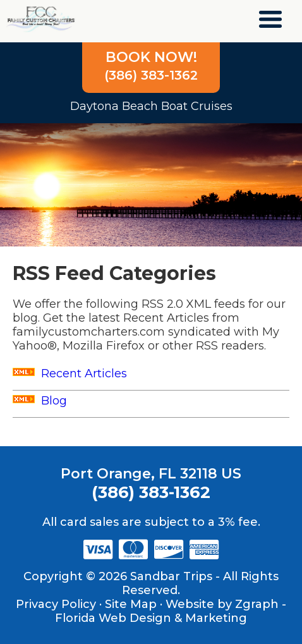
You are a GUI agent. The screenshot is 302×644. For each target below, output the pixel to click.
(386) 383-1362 (151, 66)
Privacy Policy (56, 604)
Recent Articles (70, 374)
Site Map (131, 604)
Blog (40, 401)
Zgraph (257, 604)
